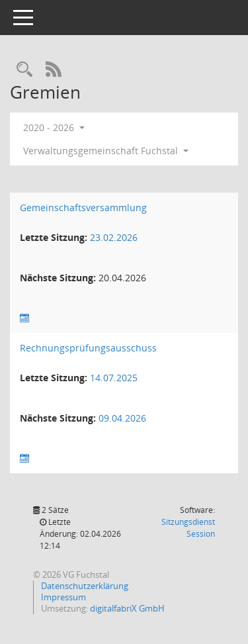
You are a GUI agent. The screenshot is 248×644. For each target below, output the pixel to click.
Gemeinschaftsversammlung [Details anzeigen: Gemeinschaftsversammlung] (83, 207)
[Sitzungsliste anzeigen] (24, 318)
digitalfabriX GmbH (127, 608)
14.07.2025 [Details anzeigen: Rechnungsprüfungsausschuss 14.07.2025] (114, 378)
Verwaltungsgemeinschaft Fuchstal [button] (106, 151)
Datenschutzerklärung (84, 586)
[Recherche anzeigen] (24, 70)
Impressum (62, 597)
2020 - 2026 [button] (54, 127)
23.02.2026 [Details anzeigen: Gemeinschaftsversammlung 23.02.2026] (114, 237)
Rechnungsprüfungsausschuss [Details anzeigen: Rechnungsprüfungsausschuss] (88, 348)
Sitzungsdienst (188, 528)
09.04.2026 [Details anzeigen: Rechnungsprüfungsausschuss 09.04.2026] (122, 418)
